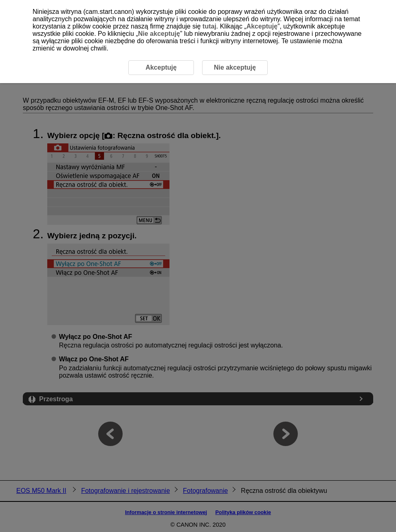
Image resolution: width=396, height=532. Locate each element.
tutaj (209, 26)
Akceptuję (262, 26)
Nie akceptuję (159, 34)
